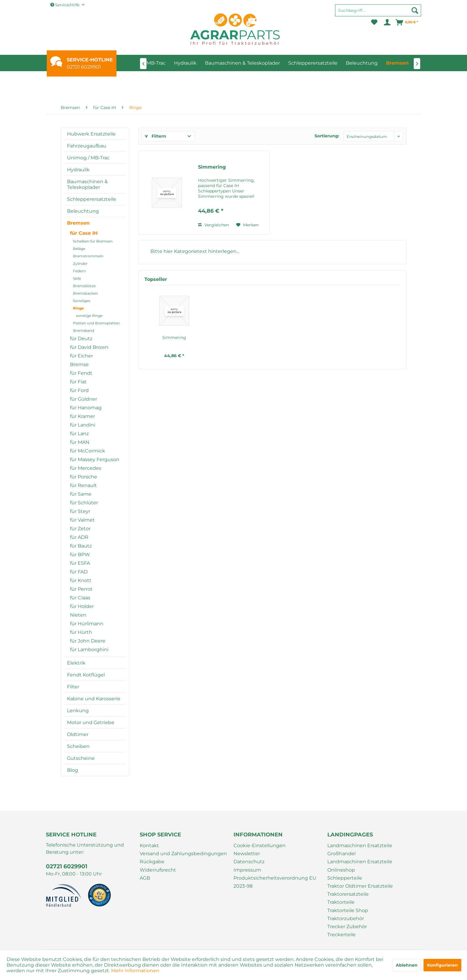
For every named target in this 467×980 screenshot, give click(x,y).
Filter (73, 687)
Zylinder (80, 263)
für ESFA (80, 563)
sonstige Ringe (89, 316)
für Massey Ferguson (95, 459)
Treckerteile (341, 935)
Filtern (155, 136)
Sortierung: (327, 136)
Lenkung (78, 711)
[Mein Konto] (387, 22)
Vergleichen (214, 225)
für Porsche (84, 477)
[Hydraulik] (185, 63)
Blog (73, 770)
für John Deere (88, 641)
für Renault (83, 485)
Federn (79, 271)
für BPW (80, 554)
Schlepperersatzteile (92, 199)
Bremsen (78, 223)
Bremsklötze (84, 286)
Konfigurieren (442, 965)
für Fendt (81, 373)
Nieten (78, 615)
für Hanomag (86, 408)
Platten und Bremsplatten (96, 323)
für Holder (82, 606)
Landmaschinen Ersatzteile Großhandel (360, 850)
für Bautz (81, 546)
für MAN (80, 442)
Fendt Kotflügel (86, 675)
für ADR (79, 537)
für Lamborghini (89, 650)
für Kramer (82, 416)
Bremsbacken (85, 293)
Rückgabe (152, 862)
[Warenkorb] (407, 22)
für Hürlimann (87, 624)
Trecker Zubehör (347, 927)
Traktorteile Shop (348, 910)
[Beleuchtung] (362, 63)
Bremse (79, 364)
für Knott (81, 580)
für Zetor (80, 529)
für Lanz (79, 434)
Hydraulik (78, 170)
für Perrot (81, 589)
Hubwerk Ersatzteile (91, 134)
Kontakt (149, 846)
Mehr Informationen (135, 971)
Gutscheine (81, 758)
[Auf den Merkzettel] (247, 225)
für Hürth (81, 632)
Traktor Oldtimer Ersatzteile (360, 886)
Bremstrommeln (88, 256)
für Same (81, 494)
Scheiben (78, 746)
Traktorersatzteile (348, 894)
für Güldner (84, 399)
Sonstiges (82, 301)
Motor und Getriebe (91, 722)
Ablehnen (407, 965)
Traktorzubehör (346, 918)
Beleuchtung (83, 211)
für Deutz (81, 339)
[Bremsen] (397, 63)
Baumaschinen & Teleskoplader (87, 184)
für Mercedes (86, 468)
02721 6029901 (84, 67)
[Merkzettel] (374, 22)
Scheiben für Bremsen (93, 241)
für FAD (79, 572)
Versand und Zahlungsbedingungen (183, 854)
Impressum (247, 870)
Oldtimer (78, 734)
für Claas (80, 598)
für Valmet (82, 520)
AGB (145, 878)
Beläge (79, 249)
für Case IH (84, 233)
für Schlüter (84, 503)
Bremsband (84, 330)
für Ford (79, 390)
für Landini (83, 425)
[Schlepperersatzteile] (313, 63)
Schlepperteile (345, 878)
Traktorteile (341, 902)
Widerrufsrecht (158, 870)
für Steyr (80, 511)
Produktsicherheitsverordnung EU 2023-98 (275, 882)
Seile (77, 278)
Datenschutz (249, 862)
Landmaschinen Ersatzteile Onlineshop (360, 866)
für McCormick (88, 451)
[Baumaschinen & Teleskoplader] (242, 63)
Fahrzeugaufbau (87, 146)
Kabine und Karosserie (94, 699)
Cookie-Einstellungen (260, 846)
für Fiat (78, 382)
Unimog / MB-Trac (88, 158)
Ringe (78, 308)
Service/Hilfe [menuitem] (65, 5)
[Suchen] (415, 10)
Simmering (212, 167)
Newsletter (247, 854)
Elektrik (76, 663)
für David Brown (89, 347)
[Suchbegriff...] (378, 10)
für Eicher (81, 356)
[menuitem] (378, 13)
